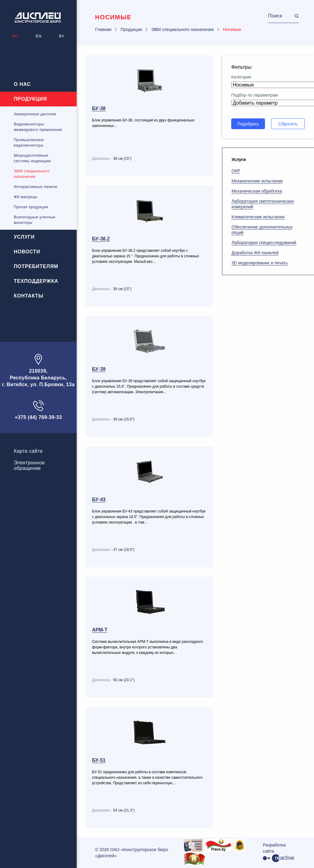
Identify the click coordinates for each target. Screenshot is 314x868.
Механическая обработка (257, 191)
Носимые (232, 29)
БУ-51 (99, 760)
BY (62, 36)
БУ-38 (99, 108)
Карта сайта (28, 451)
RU (15, 36)
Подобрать (248, 124)
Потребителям (36, 266)
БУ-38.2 (101, 239)
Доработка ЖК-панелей (255, 253)
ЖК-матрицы (26, 197)
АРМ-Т (100, 630)
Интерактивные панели (36, 187)
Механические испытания (257, 181)
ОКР (236, 171)
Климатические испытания (258, 217)
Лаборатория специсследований (264, 243)
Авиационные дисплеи (35, 114)
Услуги (24, 237)
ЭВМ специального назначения (182, 29)
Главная (103, 29)
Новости (27, 252)
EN (38, 36)
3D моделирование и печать (260, 263)
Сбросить (288, 124)
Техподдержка (36, 281)
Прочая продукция (31, 207)
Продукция (30, 99)
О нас (22, 84)
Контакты (29, 296)
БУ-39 (99, 369)
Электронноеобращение (29, 465)
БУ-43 (99, 499)
